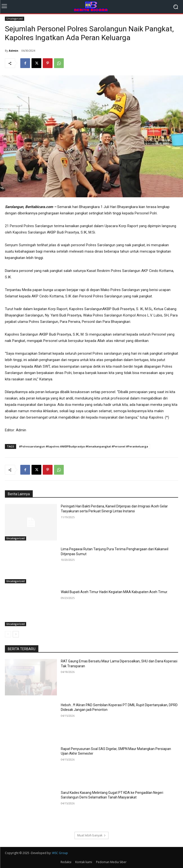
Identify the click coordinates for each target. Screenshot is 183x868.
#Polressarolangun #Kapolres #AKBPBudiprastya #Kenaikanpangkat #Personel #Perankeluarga (84, 446)
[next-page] (16, 634)
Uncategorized (15, 19)
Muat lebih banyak (91, 835)
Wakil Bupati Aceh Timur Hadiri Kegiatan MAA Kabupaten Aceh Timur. (114, 592)
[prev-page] (8, 634)
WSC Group (60, 853)
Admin (14, 51)
